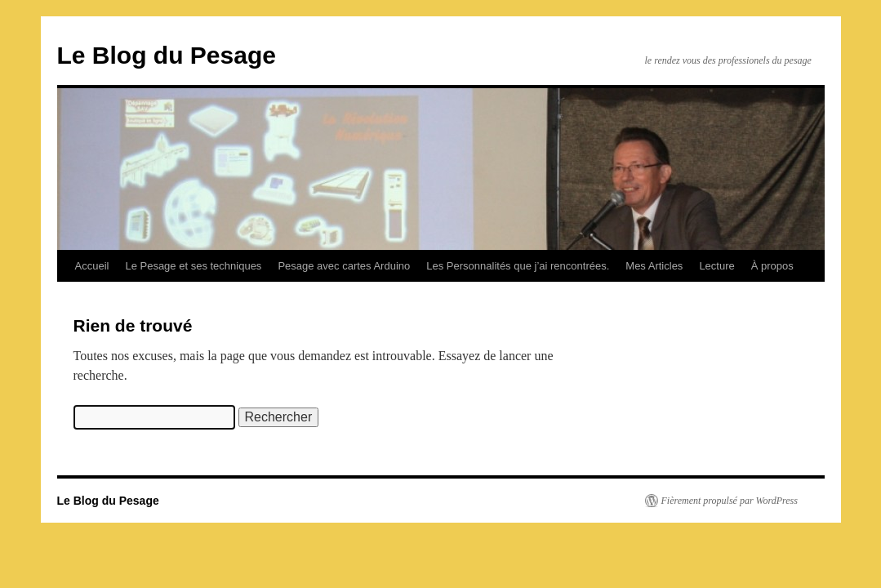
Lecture (716, 266)
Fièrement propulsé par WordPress (730, 501)
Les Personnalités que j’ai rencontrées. (518, 266)
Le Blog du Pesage (167, 55)
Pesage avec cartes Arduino (344, 266)
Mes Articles (654, 266)
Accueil (92, 266)
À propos (772, 266)
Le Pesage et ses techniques (193, 266)
